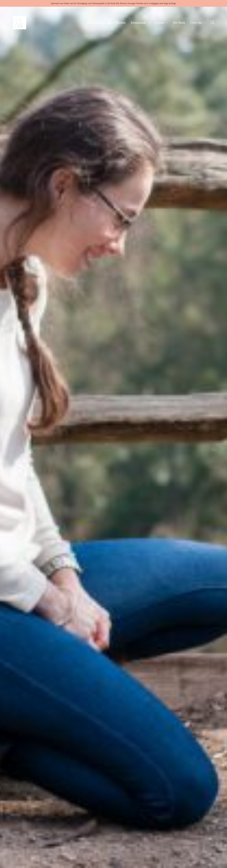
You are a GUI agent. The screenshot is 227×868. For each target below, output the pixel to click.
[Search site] (213, 23)
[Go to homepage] (20, 23)
